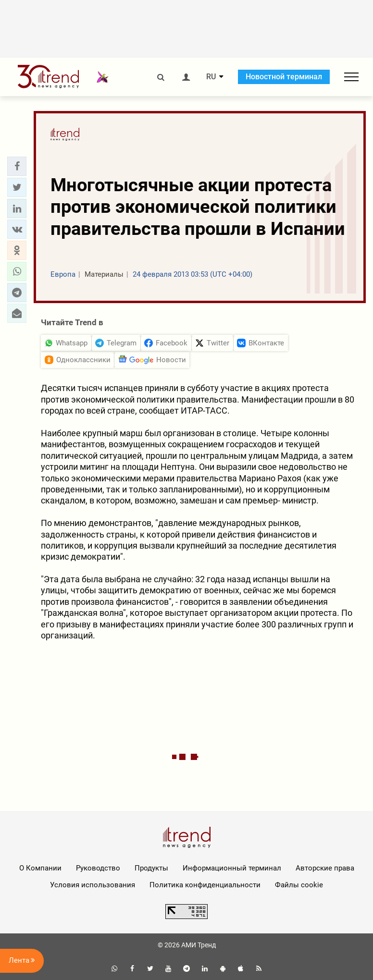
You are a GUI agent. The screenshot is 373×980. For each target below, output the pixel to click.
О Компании (40, 868)
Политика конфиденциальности (205, 885)
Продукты (151, 868)
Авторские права (325, 868)
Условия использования (93, 885)
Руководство (98, 868)
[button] (17, 166)
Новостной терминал (284, 77)
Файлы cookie (299, 885)
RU (211, 77)
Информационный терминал (232, 868)
